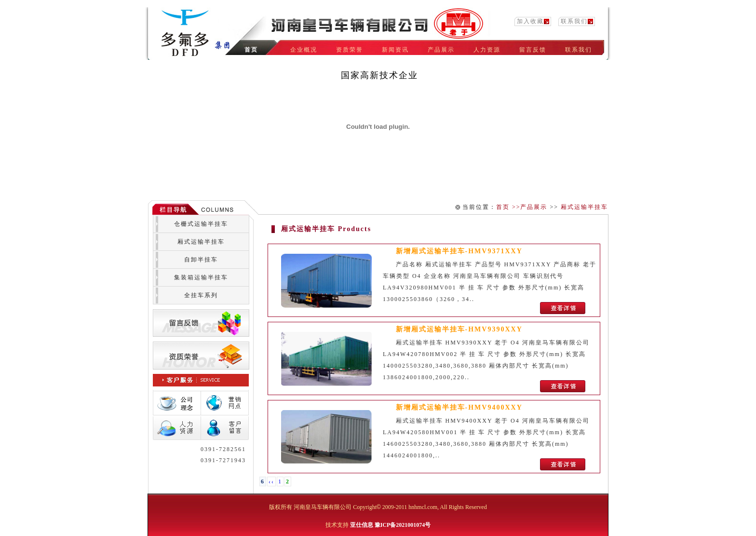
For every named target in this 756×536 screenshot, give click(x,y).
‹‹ (271, 481)
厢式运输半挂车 (584, 207)
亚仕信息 (362, 525)
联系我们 (574, 21)
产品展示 (534, 207)
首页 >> (508, 207)
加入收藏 (530, 21)
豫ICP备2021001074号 (403, 525)
